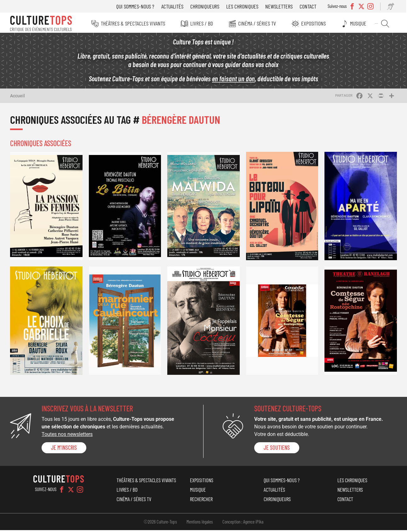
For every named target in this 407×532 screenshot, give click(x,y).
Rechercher (387, 24)
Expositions (315, 23)
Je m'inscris (64, 449)
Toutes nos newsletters (67, 436)
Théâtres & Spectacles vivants (134, 23)
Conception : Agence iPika (243, 523)
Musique (360, 23)
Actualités (175, 6)
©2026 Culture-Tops (160, 523)
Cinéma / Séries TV (258, 23)
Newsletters (281, 6)
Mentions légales (200, 523)
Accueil (17, 97)
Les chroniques (244, 6)
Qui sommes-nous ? (138, 6)
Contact (310, 6)
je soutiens (277, 449)
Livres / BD (203, 23)
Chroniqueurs (207, 6)
